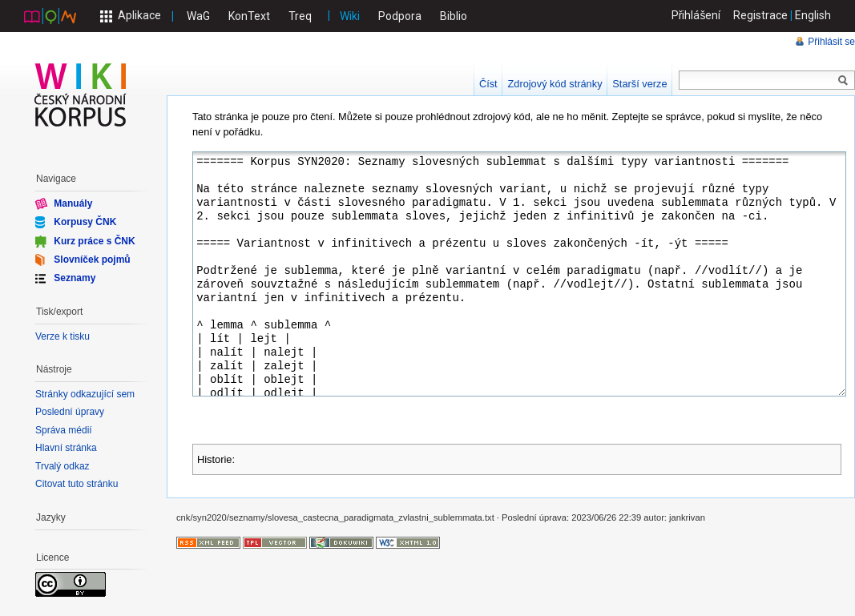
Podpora (400, 16)
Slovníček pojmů (92, 260)
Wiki (350, 16)
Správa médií (64, 430)
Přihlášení (696, 15)
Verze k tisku (63, 336)
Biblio (454, 16)
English (813, 15)
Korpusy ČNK (85, 222)
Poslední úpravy (70, 412)
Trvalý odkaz (63, 466)
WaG (198, 16)
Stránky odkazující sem (85, 394)
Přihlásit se (831, 42)
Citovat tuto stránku (77, 484)
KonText (249, 16)
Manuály (73, 203)
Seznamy (75, 278)
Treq (300, 16)
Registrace (760, 15)
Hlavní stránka (66, 448)
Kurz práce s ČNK (94, 240)
